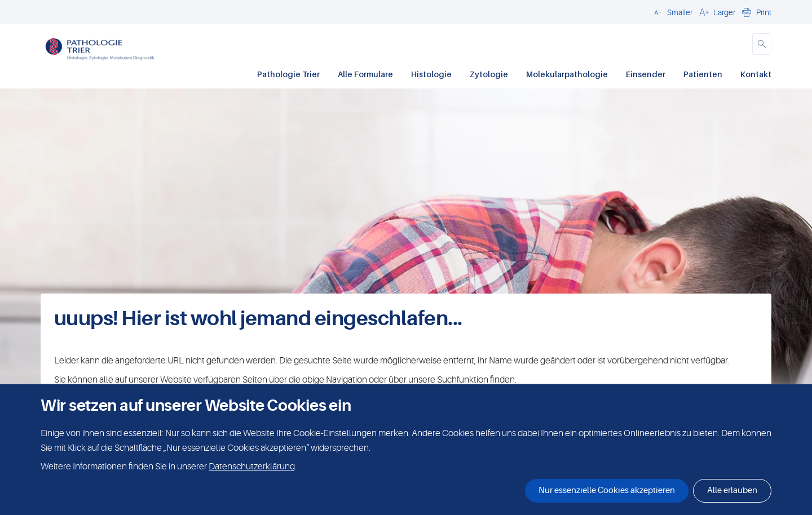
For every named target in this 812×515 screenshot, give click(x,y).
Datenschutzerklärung (252, 467)
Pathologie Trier (288, 74)
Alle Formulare (365, 74)
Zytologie (489, 74)
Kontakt (756, 74)
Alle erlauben (732, 490)
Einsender (646, 74)
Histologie (431, 74)
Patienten (703, 74)
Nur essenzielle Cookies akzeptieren (607, 490)
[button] (672, 12)
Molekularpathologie (567, 74)
